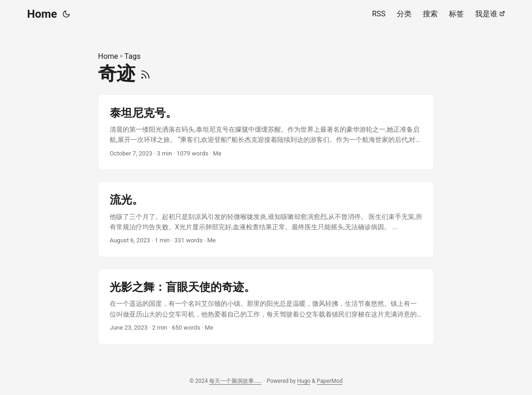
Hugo (304, 381)
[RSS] (145, 74)
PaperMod (330, 381)
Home (42, 14)
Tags (133, 56)
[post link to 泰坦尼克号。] (266, 132)
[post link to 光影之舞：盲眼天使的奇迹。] (266, 307)
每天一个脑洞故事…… (235, 381)
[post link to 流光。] (266, 219)
